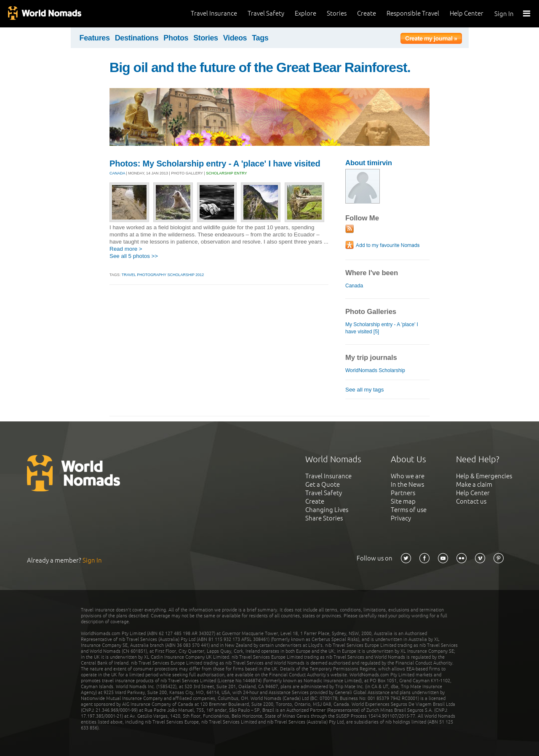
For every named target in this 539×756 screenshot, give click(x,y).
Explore (306, 13)
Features (95, 38)
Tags (260, 38)
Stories (337, 13)
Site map (403, 501)
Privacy (401, 518)
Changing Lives (327, 510)
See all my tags (364, 390)
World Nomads (44, 14)
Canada (354, 286)
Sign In (504, 14)
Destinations (137, 38)
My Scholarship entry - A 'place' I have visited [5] (382, 328)
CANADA (117, 173)
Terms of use (409, 510)
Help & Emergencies (484, 476)
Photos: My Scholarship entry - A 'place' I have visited (215, 164)
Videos (235, 38)
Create (367, 13)
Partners (403, 493)
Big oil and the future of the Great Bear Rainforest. (260, 67)
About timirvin (369, 163)
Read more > (126, 249)
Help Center (467, 13)
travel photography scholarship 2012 (163, 275)
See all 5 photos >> (134, 256)
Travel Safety (266, 13)
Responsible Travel (413, 13)
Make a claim (474, 484)
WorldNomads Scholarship (375, 370)
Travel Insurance (214, 13)
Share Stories (324, 518)
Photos (176, 38)
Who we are (408, 476)
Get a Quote (323, 484)
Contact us (471, 501)
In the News (407, 484)
